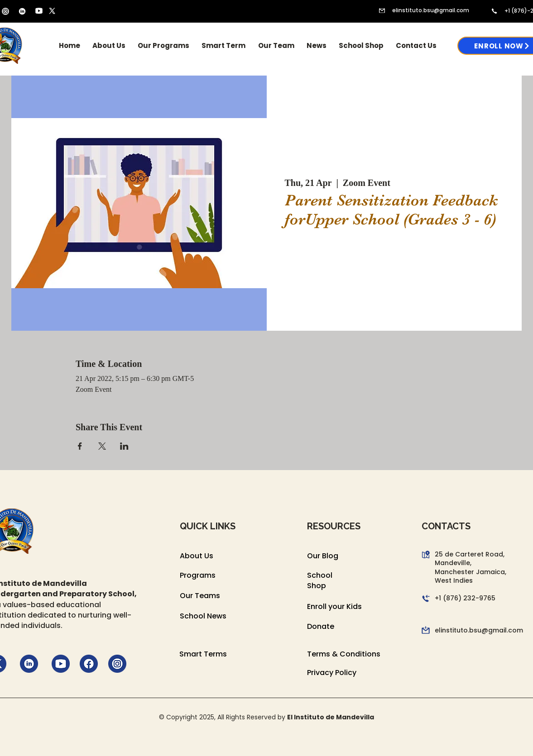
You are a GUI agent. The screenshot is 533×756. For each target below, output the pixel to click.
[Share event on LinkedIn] (124, 446)
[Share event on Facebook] (80, 446)
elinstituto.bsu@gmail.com (431, 10)
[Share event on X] (102, 446)
